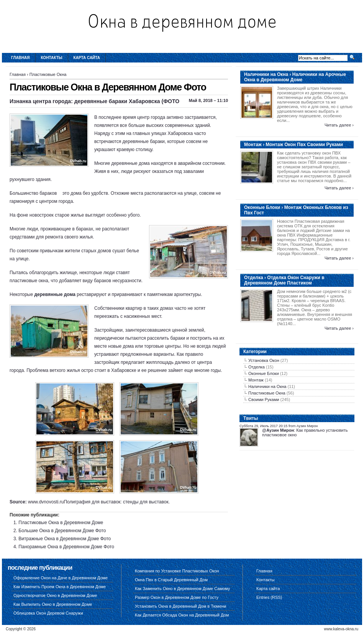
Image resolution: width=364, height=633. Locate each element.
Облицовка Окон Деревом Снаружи (48, 613)
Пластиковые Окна (48, 74)
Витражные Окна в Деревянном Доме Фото (65, 539)
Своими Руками (264, 400)
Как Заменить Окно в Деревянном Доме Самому (182, 589)
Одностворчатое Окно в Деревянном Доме (55, 595)
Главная (20, 58)
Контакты (52, 58)
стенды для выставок (146, 502)
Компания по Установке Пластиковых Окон (177, 571)
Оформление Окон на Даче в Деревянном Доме (61, 578)
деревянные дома (55, 294)
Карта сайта (87, 58)
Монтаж (256, 380)
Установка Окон (264, 360)
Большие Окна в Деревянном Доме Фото (62, 531)
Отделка (257, 367)
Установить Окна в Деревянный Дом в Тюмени (181, 606)
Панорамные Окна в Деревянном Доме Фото (66, 547)
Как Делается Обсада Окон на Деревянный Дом (182, 615)
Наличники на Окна (267, 386)
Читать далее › (339, 125)
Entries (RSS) (269, 597)
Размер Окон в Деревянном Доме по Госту (177, 597)
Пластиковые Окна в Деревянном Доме (61, 523)
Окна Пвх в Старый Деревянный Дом (171, 580)
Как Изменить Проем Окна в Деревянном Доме (60, 587)
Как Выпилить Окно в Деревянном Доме (53, 604)
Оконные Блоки (264, 373)
